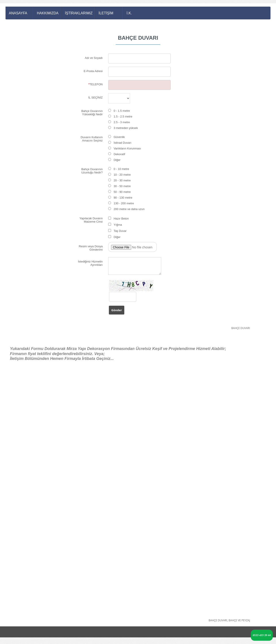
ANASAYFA (18, 13)
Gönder (117, 310)
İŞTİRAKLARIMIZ (79, 13)
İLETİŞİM (106, 13)
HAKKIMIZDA (48, 13)
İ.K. (129, 13)
